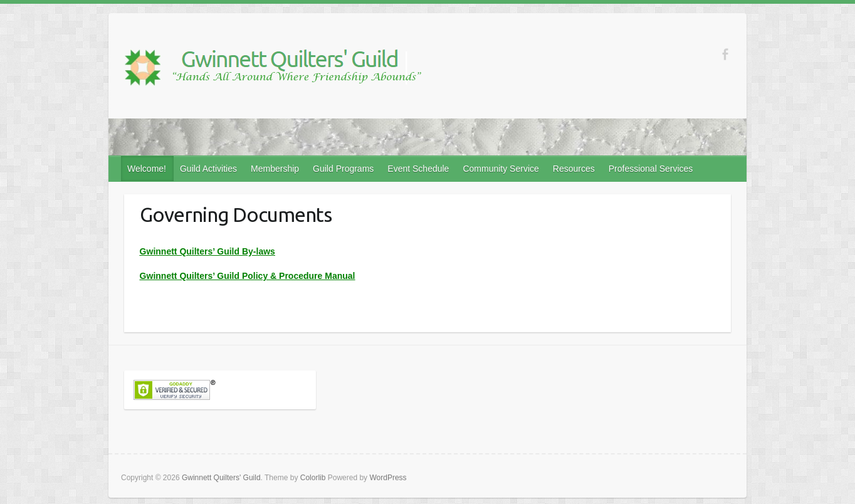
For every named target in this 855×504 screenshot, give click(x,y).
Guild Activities (208, 169)
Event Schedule (418, 169)
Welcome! (147, 169)
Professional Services (651, 169)
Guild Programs (343, 169)
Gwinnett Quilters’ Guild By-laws (207, 251)
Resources (574, 169)
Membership (275, 169)
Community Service (501, 169)
